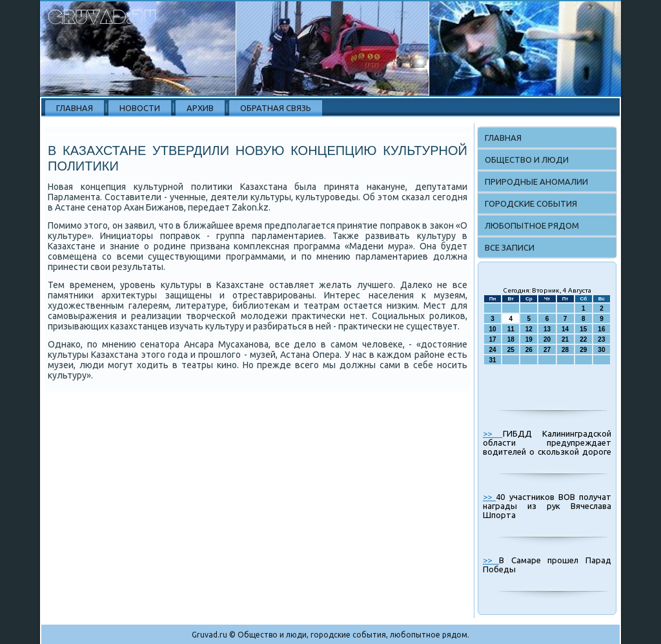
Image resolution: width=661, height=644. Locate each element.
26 (529, 350)
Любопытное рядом (532, 225)
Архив (200, 108)
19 (529, 339)
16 (601, 329)
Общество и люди (527, 160)
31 (493, 360)
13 (547, 329)
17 (493, 339)
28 (565, 350)
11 (511, 329)
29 (583, 350)
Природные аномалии (536, 182)
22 (583, 339)
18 (511, 339)
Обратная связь (276, 108)
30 (601, 350)
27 (547, 350)
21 (565, 339)
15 (583, 329)
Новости (140, 108)
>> (493, 433)
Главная (75, 108)
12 (529, 329)
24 (493, 350)
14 (565, 329)
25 (511, 350)
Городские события (531, 203)
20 (547, 339)
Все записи (510, 247)
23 (601, 339)
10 (493, 329)
